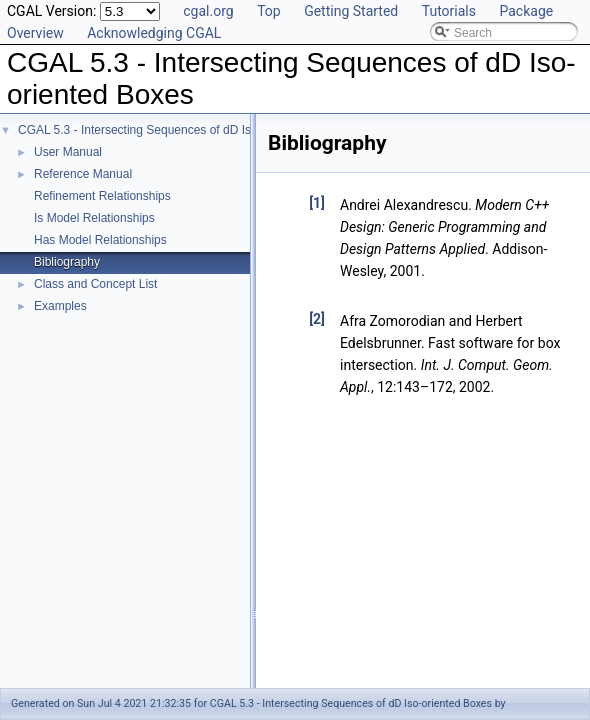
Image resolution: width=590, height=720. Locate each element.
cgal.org (208, 11)
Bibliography (67, 262)
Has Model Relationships (100, 240)
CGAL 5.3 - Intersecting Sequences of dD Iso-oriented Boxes (180, 130)
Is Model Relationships (94, 218)
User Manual (68, 152)
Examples (60, 306)
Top (269, 11)
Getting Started (351, 11)
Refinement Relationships (102, 196)
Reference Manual (83, 174)
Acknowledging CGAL (154, 33)
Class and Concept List (95, 284)
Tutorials (449, 11)
